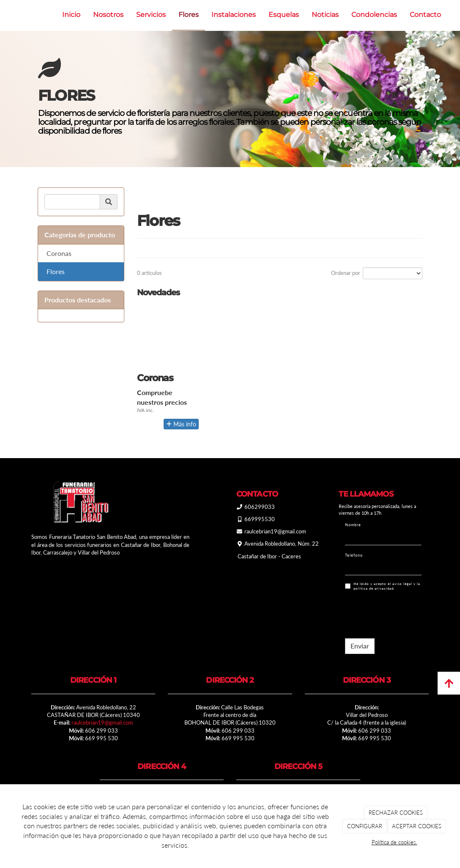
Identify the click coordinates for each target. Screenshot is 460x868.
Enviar (360, 646)
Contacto (425, 15)
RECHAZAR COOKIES (396, 813)
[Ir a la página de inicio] (4, 15)
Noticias (325, 15)
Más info (181, 424)
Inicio (71, 15)
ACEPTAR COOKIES (417, 826)
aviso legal (402, 584)
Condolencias (374, 15)
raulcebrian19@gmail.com (102, 722)
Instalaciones (234, 15)
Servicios (151, 15)
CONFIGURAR (365, 826)
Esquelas (284, 15)
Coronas (59, 253)
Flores (189, 15)
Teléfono (354, 555)
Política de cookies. (394, 842)
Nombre (353, 525)
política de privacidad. (374, 588)
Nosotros (108, 15)
